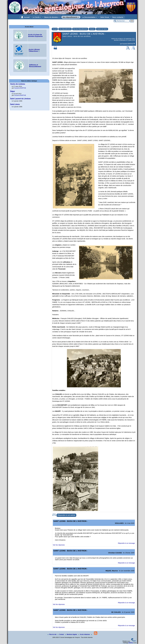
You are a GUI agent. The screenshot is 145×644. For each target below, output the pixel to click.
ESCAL (131, 643)
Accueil (25, 17)
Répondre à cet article (66, 515)
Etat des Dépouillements (80, 29)
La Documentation (90, 17)
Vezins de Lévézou (18, 84)
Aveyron (92, 29)
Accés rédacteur (84, 634)
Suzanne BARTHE (128, 44)
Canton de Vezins (102, 29)
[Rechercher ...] (122, 21)
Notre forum (105, 17)
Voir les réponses (59, 545)
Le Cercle (37, 17)
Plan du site (52, 634)
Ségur (13, 91)
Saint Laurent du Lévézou (20, 99)
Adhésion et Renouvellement (35, 66)
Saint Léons (15, 104)
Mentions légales (71, 634)
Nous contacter (118, 17)
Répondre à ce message (126, 543)
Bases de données (52, 17)
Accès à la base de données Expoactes (35, 35)
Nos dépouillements (71, 17)
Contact (61, 634)
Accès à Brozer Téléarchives (34, 50)
